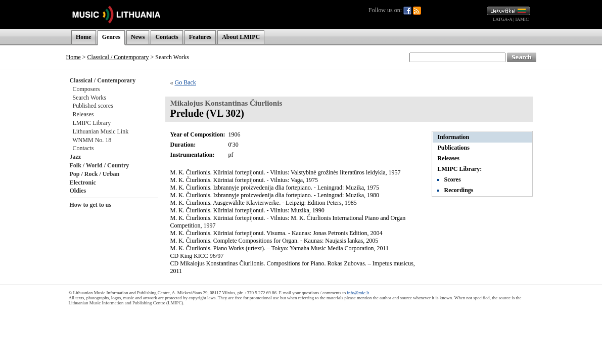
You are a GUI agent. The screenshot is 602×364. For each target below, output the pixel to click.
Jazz (76, 157)
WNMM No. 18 (92, 140)
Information (454, 137)
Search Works (89, 98)
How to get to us (91, 205)
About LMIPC (241, 37)
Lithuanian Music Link (101, 131)
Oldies (78, 191)
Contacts (167, 37)
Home (84, 37)
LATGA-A (503, 19)
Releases (83, 114)
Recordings (459, 190)
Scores (453, 179)
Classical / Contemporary (118, 57)
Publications (454, 148)
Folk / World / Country (100, 165)
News (138, 37)
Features (200, 37)
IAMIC (522, 19)
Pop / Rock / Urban (95, 174)
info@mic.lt (358, 293)
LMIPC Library (92, 123)
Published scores (93, 106)
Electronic (83, 183)
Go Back (186, 82)
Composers (86, 89)
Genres (111, 37)
